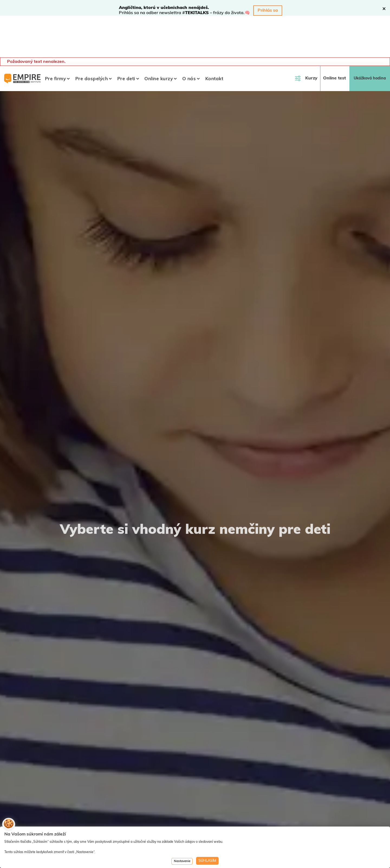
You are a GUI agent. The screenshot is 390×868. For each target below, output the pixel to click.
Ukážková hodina (370, 37)
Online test (334, 37)
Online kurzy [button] (159, 37)
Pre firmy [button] (56, 37)
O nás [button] (189, 37)
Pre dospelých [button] (92, 37)
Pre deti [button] (126, 37)
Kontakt (214, 37)
